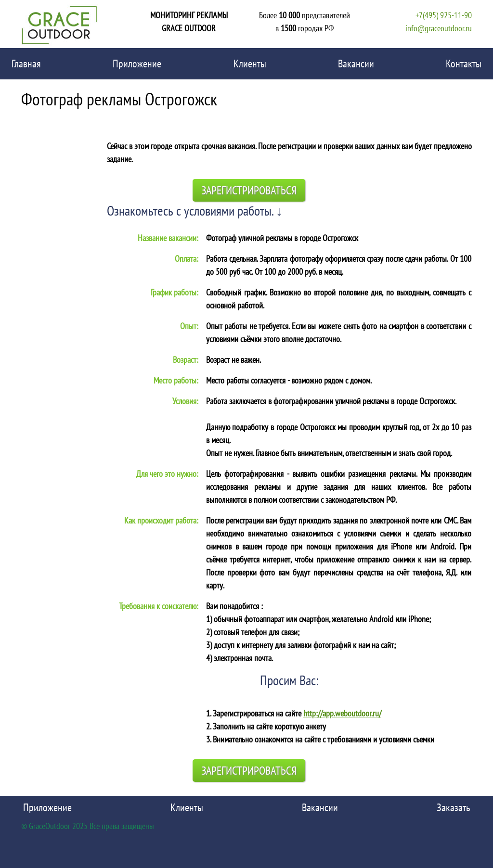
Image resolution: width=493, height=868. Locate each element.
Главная (26, 64)
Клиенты (250, 64)
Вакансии (356, 64)
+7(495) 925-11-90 (444, 15)
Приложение (137, 64)
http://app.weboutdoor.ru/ (342, 713)
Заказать (453, 807)
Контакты (464, 64)
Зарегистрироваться (249, 190)
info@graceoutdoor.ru (439, 28)
